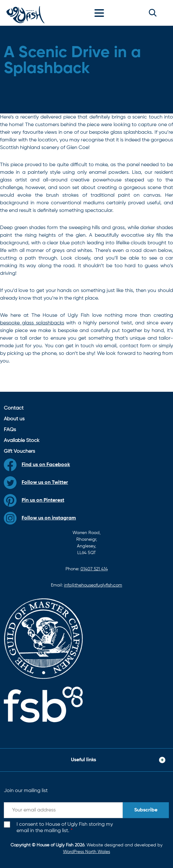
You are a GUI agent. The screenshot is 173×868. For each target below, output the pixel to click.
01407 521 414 (94, 569)
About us (14, 419)
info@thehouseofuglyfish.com (93, 585)
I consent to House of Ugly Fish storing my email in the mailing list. (65, 828)
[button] (153, 13)
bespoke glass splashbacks (32, 323)
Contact (14, 408)
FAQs (10, 430)
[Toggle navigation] (101, 13)
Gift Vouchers (19, 451)
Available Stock (22, 441)
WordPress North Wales (86, 852)
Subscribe (146, 810)
